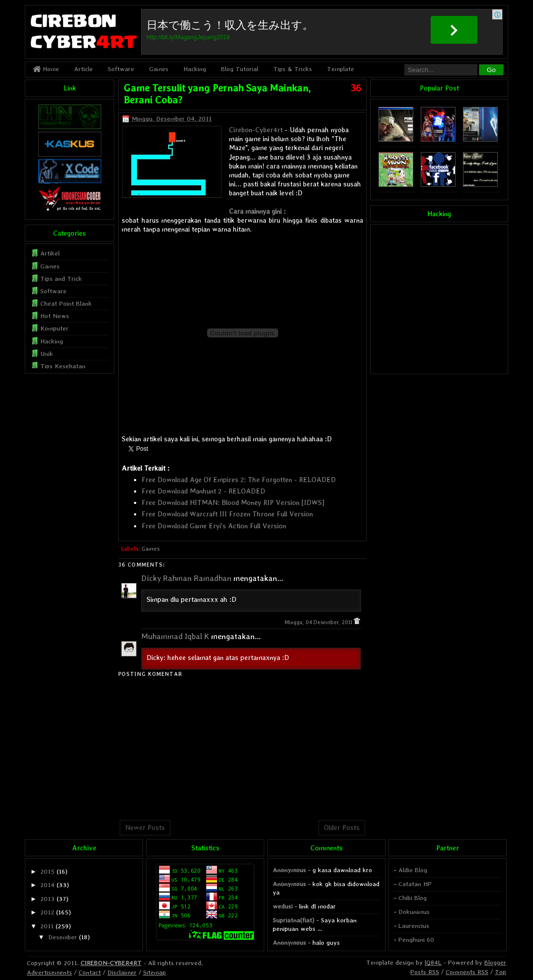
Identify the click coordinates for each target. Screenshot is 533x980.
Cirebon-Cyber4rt (256, 130)
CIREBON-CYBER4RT (111, 963)
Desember (63, 937)
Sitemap (154, 972)
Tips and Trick (61, 279)
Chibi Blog (413, 898)
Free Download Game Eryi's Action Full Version (214, 526)
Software (121, 69)
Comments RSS (467, 972)
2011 (47, 926)
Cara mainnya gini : (257, 211)
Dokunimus (414, 912)
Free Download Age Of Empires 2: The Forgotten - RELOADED (239, 480)
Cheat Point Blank (66, 303)
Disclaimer (122, 972)
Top (500, 972)
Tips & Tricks (293, 69)
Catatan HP (415, 884)
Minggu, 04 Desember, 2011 (319, 622)
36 (356, 88)
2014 (47, 885)
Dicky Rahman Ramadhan (186, 578)
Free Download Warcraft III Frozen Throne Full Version (227, 514)
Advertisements (49, 972)
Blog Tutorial (240, 69)
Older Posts (342, 827)
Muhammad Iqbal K (175, 636)
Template (341, 69)
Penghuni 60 (416, 939)
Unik (47, 354)
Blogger (495, 962)
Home (46, 69)
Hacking (195, 69)
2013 (47, 899)
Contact (90, 972)
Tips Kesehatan (63, 366)
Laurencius (414, 926)
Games (159, 69)
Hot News (55, 316)
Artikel (50, 253)
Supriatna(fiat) (294, 920)
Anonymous (289, 870)
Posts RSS (425, 972)
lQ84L (433, 962)
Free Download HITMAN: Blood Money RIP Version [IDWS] (233, 502)
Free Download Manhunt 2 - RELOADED (203, 491)
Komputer (54, 328)
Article (83, 69)
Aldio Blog (413, 870)
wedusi (283, 906)
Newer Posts (145, 827)
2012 (47, 912)
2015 (47, 871)
